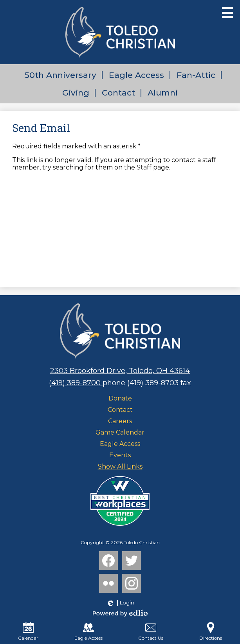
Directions (211, 631)
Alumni (163, 93)
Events (120, 455)
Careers (120, 421)
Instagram (132, 585)
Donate (120, 398)
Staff (144, 167)
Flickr (108, 585)
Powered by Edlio (120, 613)
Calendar (28, 631)
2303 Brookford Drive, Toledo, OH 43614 (120, 371)
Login (120, 603)
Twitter (132, 562)
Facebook (108, 562)
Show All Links (120, 466)
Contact (118, 93)
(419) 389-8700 (76, 383)
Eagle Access (136, 75)
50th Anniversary (60, 75)
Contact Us (151, 631)
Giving (76, 93)
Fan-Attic (196, 75)
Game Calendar (120, 432)
